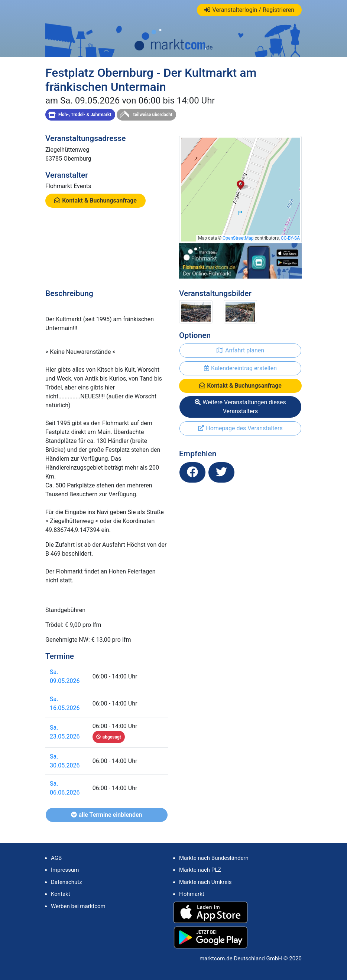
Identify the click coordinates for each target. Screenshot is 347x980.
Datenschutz (67, 882)
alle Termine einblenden (106, 815)
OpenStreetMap (238, 238)
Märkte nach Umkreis (205, 882)
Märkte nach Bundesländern (214, 858)
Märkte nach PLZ (200, 870)
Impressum (65, 870)
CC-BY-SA (290, 238)
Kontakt (61, 894)
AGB (56, 858)
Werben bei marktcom (78, 906)
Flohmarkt (192, 894)
